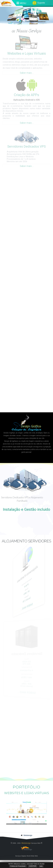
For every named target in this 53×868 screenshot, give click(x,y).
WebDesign (26, 850)
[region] (27, 419)
